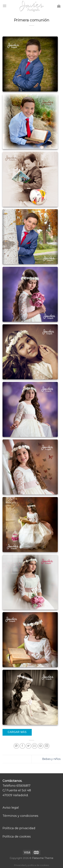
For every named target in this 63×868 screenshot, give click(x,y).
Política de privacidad (19, 828)
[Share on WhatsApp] (16, 746)
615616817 (23, 786)
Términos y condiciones (20, 816)
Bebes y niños (51, 759)
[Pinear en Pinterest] (41, 746)
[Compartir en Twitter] (28, 746)
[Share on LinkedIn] (47, 746)
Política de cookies (17, 837)
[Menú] (5, 6)
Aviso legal (11, 808)
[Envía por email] (35, 746)
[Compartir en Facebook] (22, 746)
